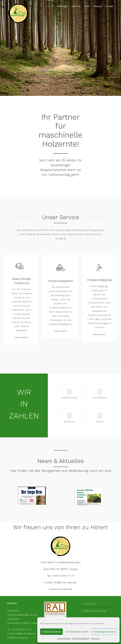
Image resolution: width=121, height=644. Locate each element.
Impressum (95, 638)
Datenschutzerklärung (81, 638)
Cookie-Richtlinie (64, 638)
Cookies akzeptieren (51, 632)
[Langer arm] (32, 488)
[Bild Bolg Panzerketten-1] (89, 488)
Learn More (21, 337)
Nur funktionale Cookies (77, 632)
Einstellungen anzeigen (104, 632)
